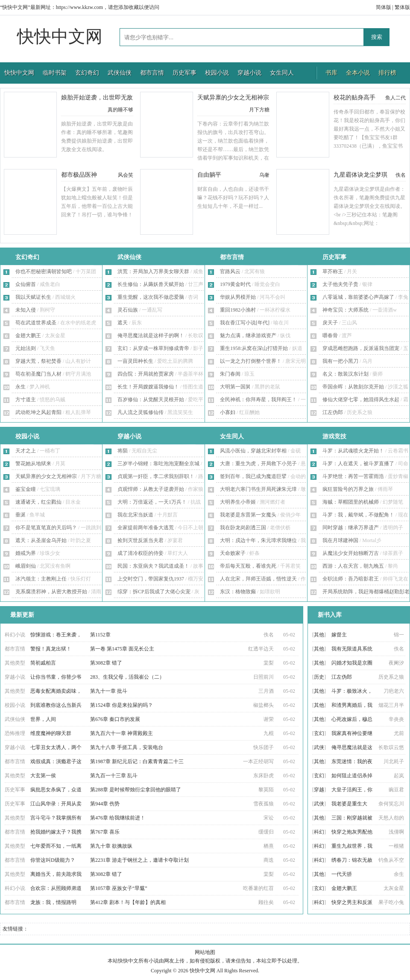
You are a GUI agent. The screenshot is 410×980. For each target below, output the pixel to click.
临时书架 (55, 73)
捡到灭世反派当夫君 (141, 540)
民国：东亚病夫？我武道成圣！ (153, 566)
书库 (331, 73)
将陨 (123, 451)
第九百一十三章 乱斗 (114, 776)
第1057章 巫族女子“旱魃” (119, 888)
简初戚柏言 (43, 663)
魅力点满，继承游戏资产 (248, 335)
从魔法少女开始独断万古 (351, 553)
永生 (20, 387)
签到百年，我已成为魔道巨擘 (253, 476)
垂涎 (20, 515)
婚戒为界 (26, 553)
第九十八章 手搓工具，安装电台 (127, 747)
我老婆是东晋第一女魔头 (248, 515)
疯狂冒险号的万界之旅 (348, 489)
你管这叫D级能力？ (53, 860)
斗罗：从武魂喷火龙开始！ (353, 451)
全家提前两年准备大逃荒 (146, 528)
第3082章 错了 (106, 663)
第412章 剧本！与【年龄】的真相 (128, 902)
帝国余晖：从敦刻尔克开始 (353, 387)
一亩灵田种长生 (135, 361)
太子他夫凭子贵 (340, 284)
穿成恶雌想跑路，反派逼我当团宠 (361, 348)
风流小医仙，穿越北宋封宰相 (253, 451)
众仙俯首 (26, 284)
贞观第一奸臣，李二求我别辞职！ (156, 476)
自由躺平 (209, 175)
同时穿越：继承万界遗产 (351, 528)
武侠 (319, 747)
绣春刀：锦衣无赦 (352, 860)
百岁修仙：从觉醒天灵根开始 (151, 400)
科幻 (319, 832)
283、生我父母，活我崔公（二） (127, 677)
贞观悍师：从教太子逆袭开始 (151, 489)
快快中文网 (60, 36)
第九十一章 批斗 (109, 691)
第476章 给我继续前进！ (118, 818)
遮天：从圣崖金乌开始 (41, 540)
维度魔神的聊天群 (51, 733)
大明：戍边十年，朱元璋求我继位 (258, 540)
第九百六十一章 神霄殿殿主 (122, 733)
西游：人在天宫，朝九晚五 (353, 566)
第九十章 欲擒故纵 (111, 846)
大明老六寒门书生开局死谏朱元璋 (258, 489)
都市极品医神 (79, 175)
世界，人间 (43, 719)
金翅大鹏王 (28, 335)
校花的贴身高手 (354, 98)
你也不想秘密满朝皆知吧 (44, 271)
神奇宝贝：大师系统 (346, 310)
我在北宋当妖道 (135, 515)
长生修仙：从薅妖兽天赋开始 (151, 284)
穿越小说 (249, 73)
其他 (319, 635)
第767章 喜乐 (105, 832)
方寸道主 (26, 400)
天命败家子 (233, 553)
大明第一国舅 (235, 387)
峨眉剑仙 (26, 566)
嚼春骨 (330, 335)
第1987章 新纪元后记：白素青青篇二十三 (137, 761)
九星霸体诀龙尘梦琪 (360, 175)
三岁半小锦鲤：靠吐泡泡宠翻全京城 (158, 464)
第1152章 (100, 635)
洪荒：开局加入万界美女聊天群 (153, 271)
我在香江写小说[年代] (245, 323)
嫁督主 (339, 635)
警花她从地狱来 (33, 464)
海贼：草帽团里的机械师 (351, 502)
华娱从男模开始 (238, 297)
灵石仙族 (128, 310)
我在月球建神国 (340, 540)
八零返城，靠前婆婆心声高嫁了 (358, 297)
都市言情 (152, 73)
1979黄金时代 (235, 284)
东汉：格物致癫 (238, 592)
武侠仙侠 (120, 73)
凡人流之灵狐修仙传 (141, 412)
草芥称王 (333, 271)
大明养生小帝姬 (238, 502)
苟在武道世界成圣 (36, 323)
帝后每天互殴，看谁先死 (248, 566)
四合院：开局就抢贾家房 (146, 374)
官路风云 (230, 271)
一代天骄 (342, 874)
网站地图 (205, 952)
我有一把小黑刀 (340, 361)
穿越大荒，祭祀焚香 (38, 361)
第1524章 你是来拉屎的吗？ (122, 705)
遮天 (123, 323)
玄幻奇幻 (87, 73)
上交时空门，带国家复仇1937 (151, 579)
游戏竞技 (334, 436)
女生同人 (282, 73)
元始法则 (26, 348)
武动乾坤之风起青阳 (38, 412)
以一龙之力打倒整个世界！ (251, 361)
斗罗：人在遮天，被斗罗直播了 (358, 464)
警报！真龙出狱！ (51, 649)
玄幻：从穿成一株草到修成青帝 (153, 348)
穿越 (319, 790)
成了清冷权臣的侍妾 (141, 553)
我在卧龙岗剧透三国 (243, 528)
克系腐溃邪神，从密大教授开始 (51, 592)
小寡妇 (228, 412)
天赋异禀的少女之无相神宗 (233, 98)
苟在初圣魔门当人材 (38, 374)
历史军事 (184, 73)
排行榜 (387, 73)
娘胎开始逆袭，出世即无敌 (97, 98)
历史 (319, 677)
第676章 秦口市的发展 (115, 719)
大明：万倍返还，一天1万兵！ (152, 502)
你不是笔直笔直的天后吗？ (46, 528)
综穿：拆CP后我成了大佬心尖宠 (154, 592)
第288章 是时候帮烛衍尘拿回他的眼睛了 (136, 790)
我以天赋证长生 (33, 297)
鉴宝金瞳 (26, 489)
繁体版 (402, 7)
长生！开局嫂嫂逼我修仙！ (148, 387)
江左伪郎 (333, 412)
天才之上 (26, 451)
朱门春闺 (230, 374)
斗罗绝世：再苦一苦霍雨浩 (353, 476)
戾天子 (330, 323)
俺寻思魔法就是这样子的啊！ (151, 335)
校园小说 (217, 73)
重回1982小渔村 (238, 310)
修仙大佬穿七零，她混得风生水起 (361, 400)
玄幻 (319, 733)
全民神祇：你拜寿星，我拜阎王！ (258, 400)
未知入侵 (26, 310)
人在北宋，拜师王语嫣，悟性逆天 (258, 579)
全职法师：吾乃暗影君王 (351, 579)
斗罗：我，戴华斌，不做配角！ (358, 515)
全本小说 (358, 73)
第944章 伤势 (105, 804)
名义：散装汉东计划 (346, 374)
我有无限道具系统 (352, 649)
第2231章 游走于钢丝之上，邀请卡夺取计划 (139, 860)
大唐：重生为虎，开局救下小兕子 (258, 464)
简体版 (384, 7)
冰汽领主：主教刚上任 (41, 579)
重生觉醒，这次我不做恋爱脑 (151, 297)
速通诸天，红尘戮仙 (38, 502)
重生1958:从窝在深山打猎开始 (254, 348)
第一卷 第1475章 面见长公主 (122, 649)
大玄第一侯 (43, 776)
